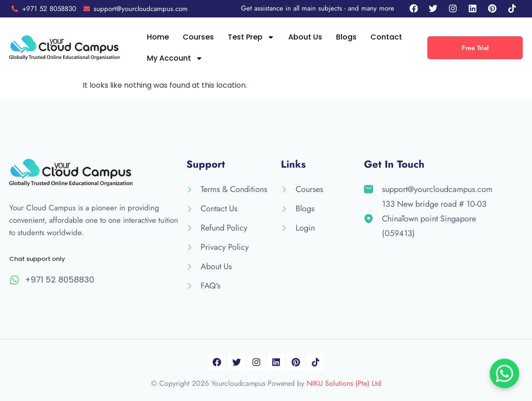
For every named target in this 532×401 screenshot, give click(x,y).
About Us (305, 37)
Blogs (346, 37)
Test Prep (251, 37)
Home (158, 37)
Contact (386, 37)
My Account (175, 58)
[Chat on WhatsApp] (504, 373)
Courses (198, 37)
